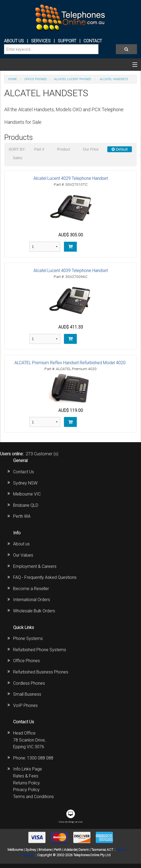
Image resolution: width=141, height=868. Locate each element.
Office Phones (26, 661)
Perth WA (22, 516)
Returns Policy (26, 783)
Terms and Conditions (33, 797)
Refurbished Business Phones (41, 672)
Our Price (91, 149)
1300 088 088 (40, 758)
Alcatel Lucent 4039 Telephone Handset (71, 271)
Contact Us (24, 472)
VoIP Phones (25, 705)
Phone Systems (28, 638)
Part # (39, 149)
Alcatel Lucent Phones (73, 79)
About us (21, 544)
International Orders (32, 600)
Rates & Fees (26, 776)
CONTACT (93, 41)
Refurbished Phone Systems (40, 650)
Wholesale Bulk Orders (34, 611)
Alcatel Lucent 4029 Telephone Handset (71, 178)
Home (13, 79)
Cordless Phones (29, 683)
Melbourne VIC (27, 494)
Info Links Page (28, 769)
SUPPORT (67, 41)
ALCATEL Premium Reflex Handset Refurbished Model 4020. (70, 363)
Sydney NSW (25, 483)
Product (63, 149)
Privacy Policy (26, 790)
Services (41, 41)
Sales (18, 158)
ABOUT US (14, 41)
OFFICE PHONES (35, 79)
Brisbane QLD (26, 505)
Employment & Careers (35, 566)
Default (120, 149)
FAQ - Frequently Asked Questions (45, 577)
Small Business (27, 694)
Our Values (23, 555)
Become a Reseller (31, 589)
